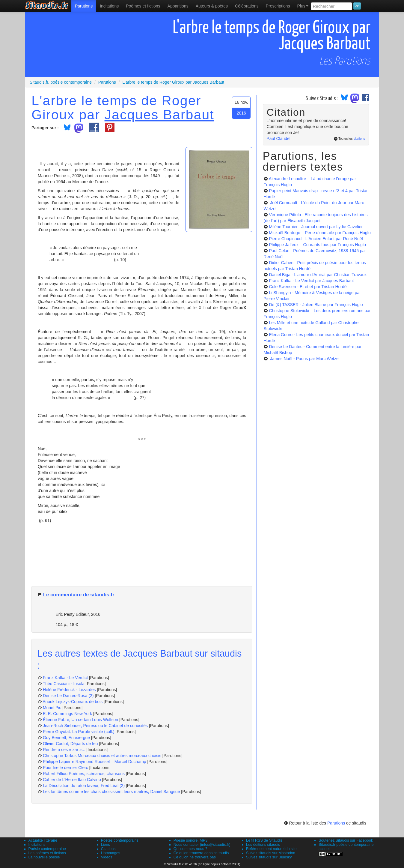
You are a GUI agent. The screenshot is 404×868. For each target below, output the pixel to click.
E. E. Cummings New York (67, 714)
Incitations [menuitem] (109, 6)
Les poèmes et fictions (47, 853)
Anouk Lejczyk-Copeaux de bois (73, 702)
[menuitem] (84, 6)
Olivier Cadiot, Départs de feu (70, 744)
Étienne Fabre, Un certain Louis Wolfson (80, 720)
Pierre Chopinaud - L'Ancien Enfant (316, 239)
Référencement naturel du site (271, 849)
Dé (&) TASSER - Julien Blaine (316, 305)
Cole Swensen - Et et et (308, 287)
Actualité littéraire (43, 840)
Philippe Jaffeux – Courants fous (317, 245)
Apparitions (178, 6)
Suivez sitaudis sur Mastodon (271, 853)
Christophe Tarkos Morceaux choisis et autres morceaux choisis (102, 756)
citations (359, 139)
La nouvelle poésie (44, 857)
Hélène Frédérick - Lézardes (69, 690)
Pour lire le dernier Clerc (65, 768)
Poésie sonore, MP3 (190, 840)
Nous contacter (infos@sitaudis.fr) (202, 845)
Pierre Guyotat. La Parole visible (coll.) (79, 732)
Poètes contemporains (120, 840)
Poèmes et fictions (143, 6)
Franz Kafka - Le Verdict (65, 678)
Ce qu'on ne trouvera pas (195, 857)
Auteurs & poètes (212, 6)
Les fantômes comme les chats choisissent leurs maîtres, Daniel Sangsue (111, 792)
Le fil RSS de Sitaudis (264, 840)
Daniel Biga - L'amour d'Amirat (318, 275)
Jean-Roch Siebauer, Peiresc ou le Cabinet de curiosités (95, 726)
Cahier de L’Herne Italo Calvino (72, 780)
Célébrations (247, 6)
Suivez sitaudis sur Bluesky (269, 857)
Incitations (37, 845)
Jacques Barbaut (159, 115)
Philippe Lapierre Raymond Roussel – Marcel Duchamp (95, 762)
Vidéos (107, 857)
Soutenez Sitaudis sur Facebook (346, 840)
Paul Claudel (279, 139)
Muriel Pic (53, 708)
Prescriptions (278, 6)
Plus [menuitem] (303, 6)
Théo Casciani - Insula (64, 684)
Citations (108, 849)
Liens (105, 845)
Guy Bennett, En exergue (66, 738)
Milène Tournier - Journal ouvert (316, 227)
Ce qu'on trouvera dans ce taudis (201, 853)
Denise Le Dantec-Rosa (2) (68, 696)
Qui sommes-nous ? (190, 849)
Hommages (111, 853)
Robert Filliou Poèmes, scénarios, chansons (84, 774)
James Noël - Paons (304, 359)
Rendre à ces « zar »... (64, 750)
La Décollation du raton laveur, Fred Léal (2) (84, 786)
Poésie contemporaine (47, 849)
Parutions (84, 6)
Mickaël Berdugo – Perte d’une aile (320, 233)
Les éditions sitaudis (263, 845)
